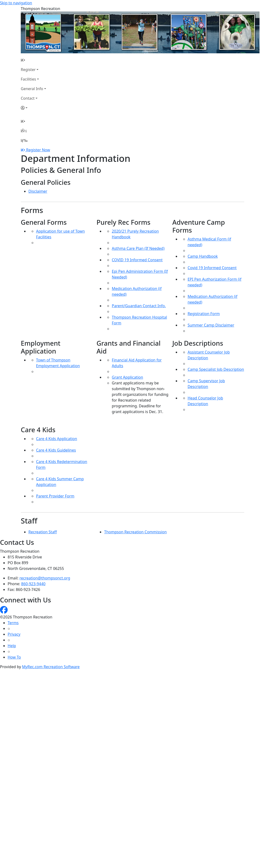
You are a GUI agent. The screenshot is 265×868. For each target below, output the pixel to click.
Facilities (28, 79)
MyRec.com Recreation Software (51, 667)
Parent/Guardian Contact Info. (139, 306)
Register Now (38, 150)
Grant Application (127, 377)
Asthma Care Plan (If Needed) (138, 248)
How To (14, 657)
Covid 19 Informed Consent (212, 268)
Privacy (14, 634)
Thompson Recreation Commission (135, 532)
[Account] (33, 108)
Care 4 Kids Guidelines (56, 450)
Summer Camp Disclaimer (211, 325)
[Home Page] (33, 60)
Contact (28, 98)
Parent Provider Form (55, 496)
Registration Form (204, 314)
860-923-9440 (33, 584)
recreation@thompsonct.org (45, 578)
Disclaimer (38, 191)
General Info (32, 89)
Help (12, 646)
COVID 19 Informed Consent (137, 260)
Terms (13, 623)
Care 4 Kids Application (57, 439)
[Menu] (24, 140)
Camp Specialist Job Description (216, 369)
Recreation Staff (43, 532)
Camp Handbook (203, 256)
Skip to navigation (16, 3)
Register (28, 70)
